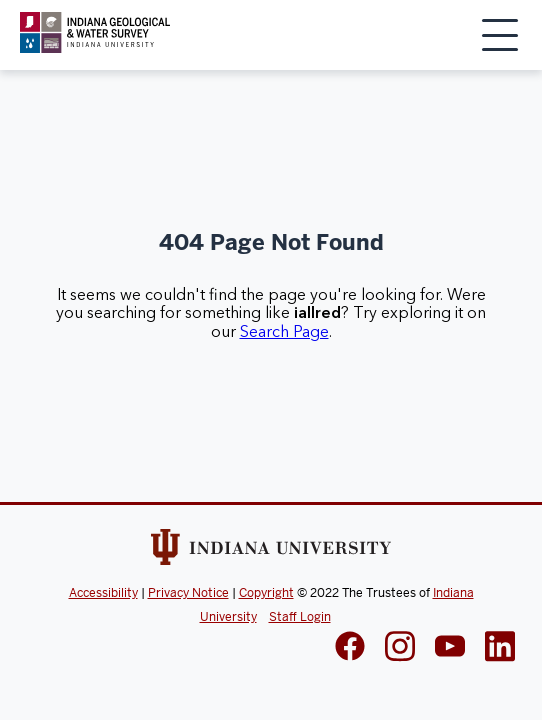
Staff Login (300, 617)
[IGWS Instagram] (400, 648)
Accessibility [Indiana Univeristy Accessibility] (103, 593)
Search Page (284, 332)
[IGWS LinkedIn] (450, 648)
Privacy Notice (188, 593)
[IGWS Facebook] (350, 648)
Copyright (266, 593)
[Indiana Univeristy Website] (271, 551)
